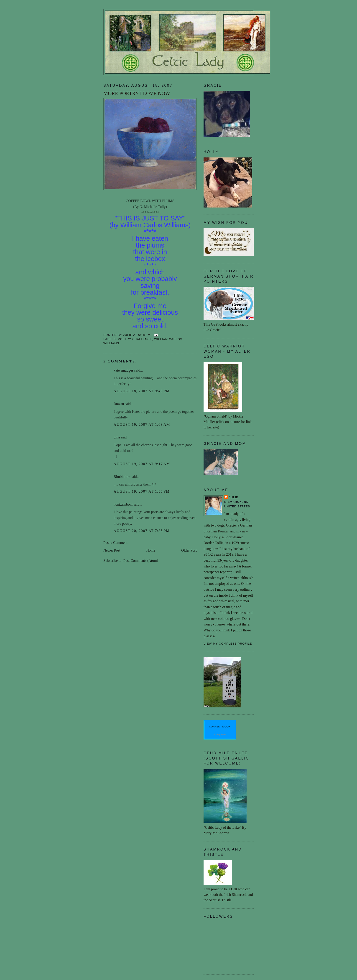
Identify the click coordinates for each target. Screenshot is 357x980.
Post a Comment (115, 543)
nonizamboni (123, 504)
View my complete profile (228, 644)
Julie (234, 497)
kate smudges (124, 370)
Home (151, 550)
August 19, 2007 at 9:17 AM (142, 464)
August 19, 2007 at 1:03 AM (142, 424)
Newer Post (112, 550)
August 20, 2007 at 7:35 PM (142, 531)
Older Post (189, 550)
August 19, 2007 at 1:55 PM (142, 491)
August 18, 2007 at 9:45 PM (142, 391)
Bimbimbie (122, 477)
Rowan (119, 404)
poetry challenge (135, 339)
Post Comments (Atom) (141, 561)
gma (117, 437)
